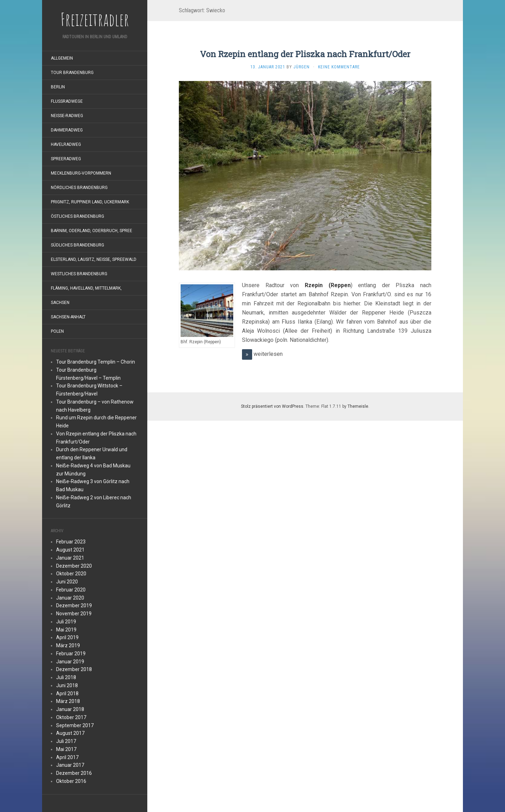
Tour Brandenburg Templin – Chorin (96, 362)
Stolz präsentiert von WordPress (272, 406)
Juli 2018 (66, 677)
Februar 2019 (71, 654)
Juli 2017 (66, 741)
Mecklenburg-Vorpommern (81, 173)
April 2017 (67, 757)
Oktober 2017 (71, 717)
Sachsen (60, 303)
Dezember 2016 (74, 773)
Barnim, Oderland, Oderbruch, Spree (92, 231)
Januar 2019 (70, 662)
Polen (57, 331)
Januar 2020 (70, 598)
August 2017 (70, 733)
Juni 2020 (67, 582)
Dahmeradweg (67, 130)
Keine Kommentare (339, 67)
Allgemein (62, 58)
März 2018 (68, 701)
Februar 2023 (71, 542)
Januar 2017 (70, 765)
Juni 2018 (67, 685)
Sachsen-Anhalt (68, 317)
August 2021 (70, 550)
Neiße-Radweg (67, 116)
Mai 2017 (66, 749)
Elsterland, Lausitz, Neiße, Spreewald (94, 259)
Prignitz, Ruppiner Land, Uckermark (90, 202)
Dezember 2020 (74, 566)
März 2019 (68, 645)
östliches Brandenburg (78, 216)
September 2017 (75, 725)
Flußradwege (67, 101)
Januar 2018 (70, 709)
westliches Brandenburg (79, 274)
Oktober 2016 (71, 781)
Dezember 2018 (74, 669)
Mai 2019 (66, 630)
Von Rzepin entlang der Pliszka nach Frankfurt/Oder (305, 54)
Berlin (58, 87)
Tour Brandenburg (72, 73)
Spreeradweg (66, 159)
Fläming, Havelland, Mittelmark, (86, 288)
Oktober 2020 (71, 574)
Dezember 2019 (74, 605)
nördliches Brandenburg (79, 188)
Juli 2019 (66, 622)
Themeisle (358, 406)
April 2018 (67, 693)
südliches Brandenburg (78, 245)
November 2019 (74, 614)
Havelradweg (66, 144)
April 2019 (67, 637)
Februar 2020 (71, 590)
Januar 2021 (70, 558)
